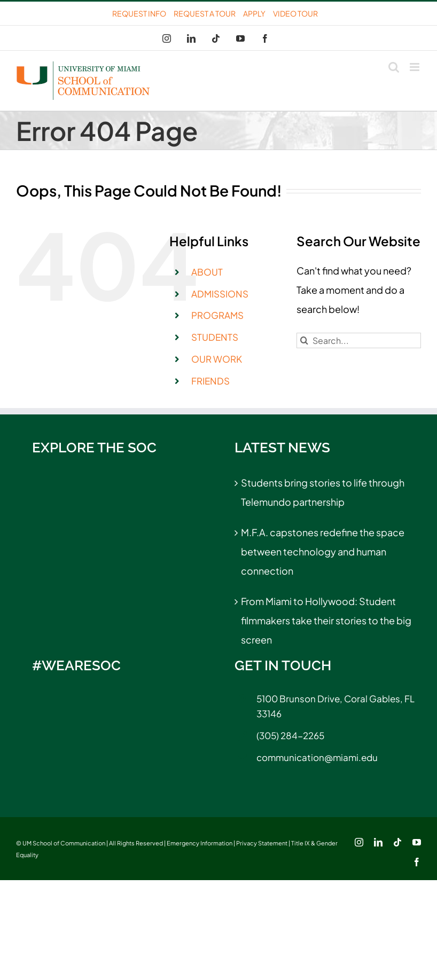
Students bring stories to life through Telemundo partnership (323, 492)
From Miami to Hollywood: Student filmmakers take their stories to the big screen (326, 620)
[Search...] (359, 340)
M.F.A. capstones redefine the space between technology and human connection (323, 551)
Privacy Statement (262, 843)
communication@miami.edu (317, 757)
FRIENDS (210, 381)
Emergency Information (200, 843)
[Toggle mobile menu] (415, 67)
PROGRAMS (217, 315)
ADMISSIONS (220, 294)
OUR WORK (217, 359)
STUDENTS (215, 337)
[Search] (304, 340)
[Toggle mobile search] (394, 67)
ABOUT (207, 272)
